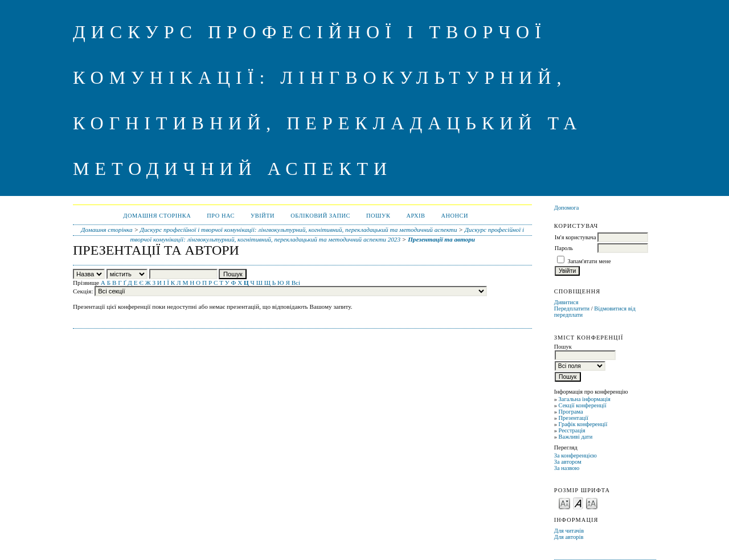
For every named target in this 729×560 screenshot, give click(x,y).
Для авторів (569, 537)
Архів (415, 216)
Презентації (574, 418)
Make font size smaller (564, 503)
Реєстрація (572, 430)
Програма (571, 412)
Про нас (221, 216)
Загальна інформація (585, 399)
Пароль (564, 248)
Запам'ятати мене (589, 261)
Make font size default (578, 503)
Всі (296, 283)
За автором (568, 462)
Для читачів (569, 531)
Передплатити (572, 308)
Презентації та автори (441, 239)
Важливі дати (576, 437)
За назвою (567, 468)
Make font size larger (592, 503)
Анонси (454, 216)
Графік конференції (583, 424)
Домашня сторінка (157, 216)
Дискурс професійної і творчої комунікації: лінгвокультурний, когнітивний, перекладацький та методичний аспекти (299, 230)
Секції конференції (583, 405)
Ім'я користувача (576, 237)
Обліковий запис (320, 216)
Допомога (567, 208)
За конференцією (576, 455)
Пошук (378, 216)
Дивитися (566, 302)
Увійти (263, 216)
